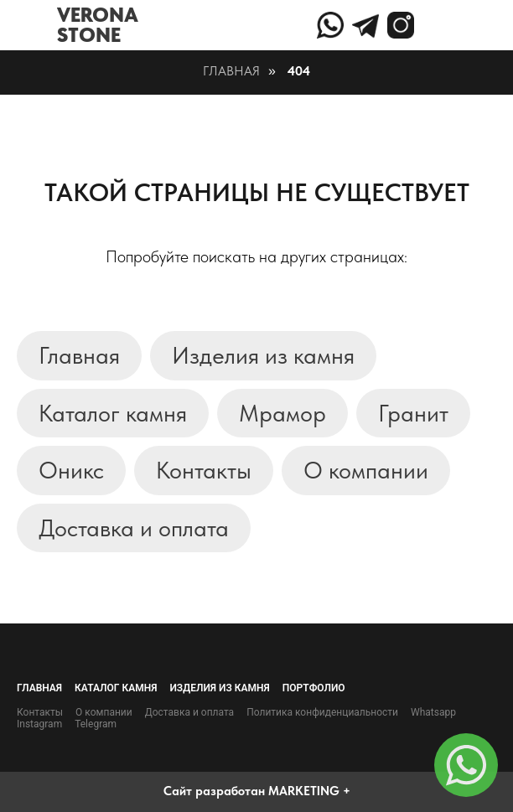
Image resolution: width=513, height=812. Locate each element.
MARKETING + (309, 791)
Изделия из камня (263, 355)
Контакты (204, 470)
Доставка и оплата (134, 528)
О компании (366, 470)
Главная (231, 71)
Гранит (413, 413)
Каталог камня (113, 413)
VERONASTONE (98, 25)
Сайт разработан (214, 791)
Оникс (71, 470)
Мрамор (282, 413)
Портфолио (314, 688)
